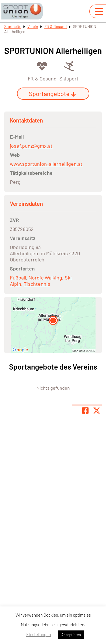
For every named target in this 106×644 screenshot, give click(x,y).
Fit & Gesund (56, 26)
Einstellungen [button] (39, 634)
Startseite (13, 26)
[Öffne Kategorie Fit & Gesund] (42, 71)
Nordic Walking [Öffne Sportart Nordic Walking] (45, 278)
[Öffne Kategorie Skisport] (69, 71)
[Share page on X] (97, 411)
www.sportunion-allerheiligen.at (46, 164)
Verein (33, 26)
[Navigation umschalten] (99, 12)
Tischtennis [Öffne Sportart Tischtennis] (37, 284)
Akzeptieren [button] (71, 635)
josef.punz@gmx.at (31, 146)
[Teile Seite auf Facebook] (85, 411)
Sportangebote (52, 93)
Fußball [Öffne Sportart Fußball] (18, 278)
